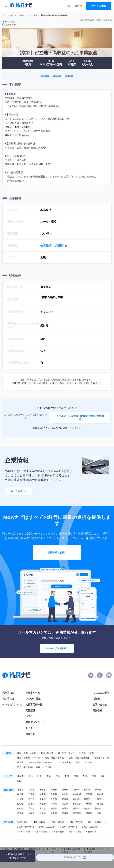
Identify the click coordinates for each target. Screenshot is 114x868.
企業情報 (57, 76)
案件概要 (45, 76)
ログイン (79, 6)
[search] (69, 6)
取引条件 (69, 76)
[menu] (6, 6)
